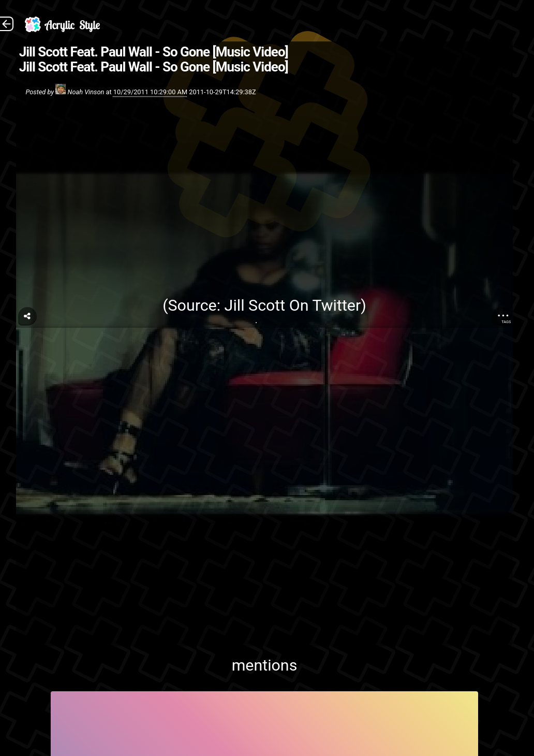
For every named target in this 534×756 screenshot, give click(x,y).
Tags (506, 322)
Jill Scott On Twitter (293, 305)
